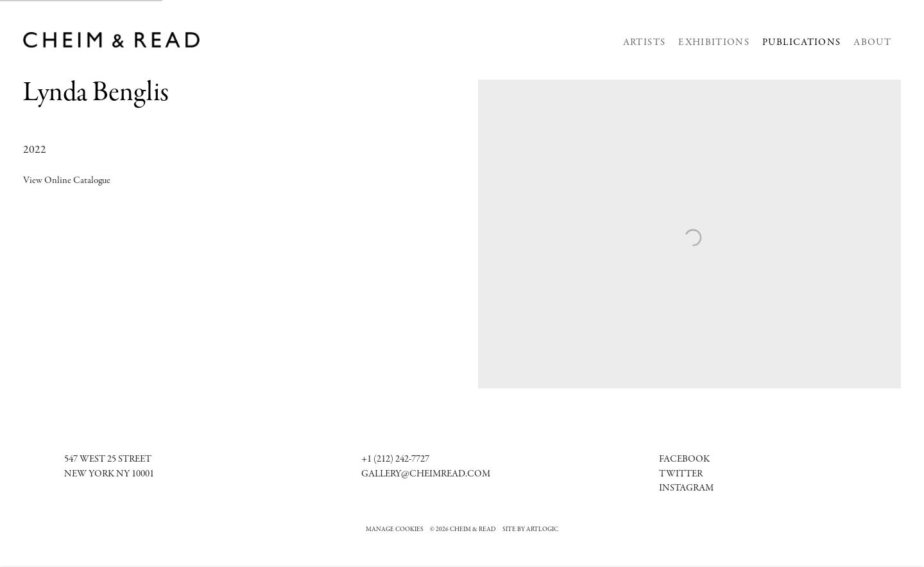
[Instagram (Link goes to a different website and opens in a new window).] (686, 488)
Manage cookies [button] (395, 530)
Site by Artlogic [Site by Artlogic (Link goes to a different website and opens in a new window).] (530, 530)
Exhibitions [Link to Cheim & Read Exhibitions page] (714, 43)
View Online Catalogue (67, 181)
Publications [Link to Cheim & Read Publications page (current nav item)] (801, 43)
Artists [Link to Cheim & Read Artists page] (644, 43)
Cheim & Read (113, 40)
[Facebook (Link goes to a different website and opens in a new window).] (684, 459)
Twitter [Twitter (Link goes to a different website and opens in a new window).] (681, 474)
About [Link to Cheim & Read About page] (872, 43)
